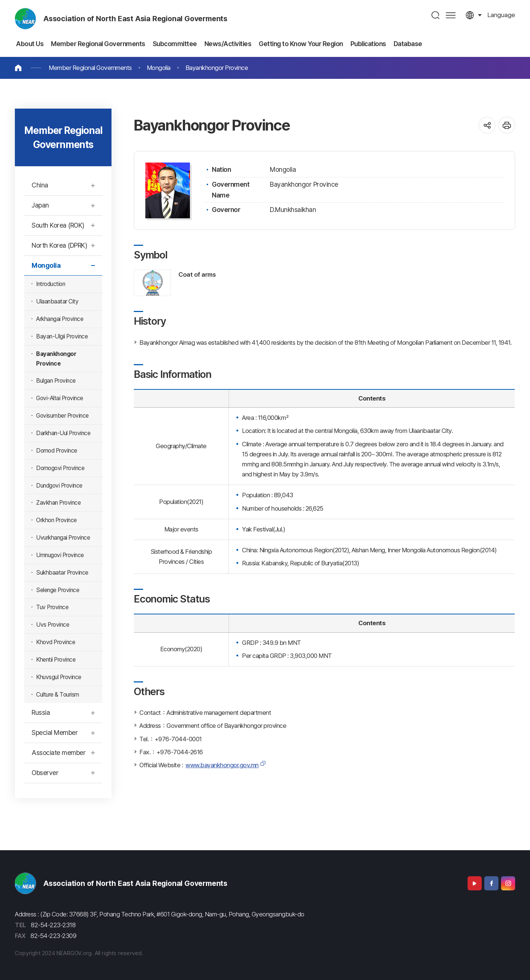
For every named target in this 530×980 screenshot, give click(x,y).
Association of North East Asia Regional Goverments (135, 19)
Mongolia (159, 68)
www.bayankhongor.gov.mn (222, 765)
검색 (436, 15)
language (501, 15)
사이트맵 (451, 15)
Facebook (491, 883)
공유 (487, 125)
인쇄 (507, 125)
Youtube (475, 883)
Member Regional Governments (90, 68)
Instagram (508, 883)
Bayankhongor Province (217, 68)
